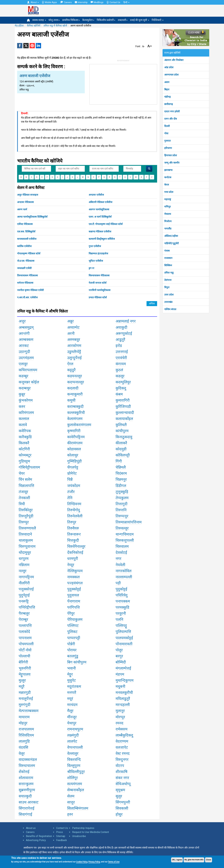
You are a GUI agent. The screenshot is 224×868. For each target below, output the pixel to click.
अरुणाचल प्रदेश (171, 75)
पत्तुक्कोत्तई (26, 589)
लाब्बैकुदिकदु (124, 735)
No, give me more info (194, 860)
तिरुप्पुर (24, 522)
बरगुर (119, 656)
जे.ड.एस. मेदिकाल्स (26, 261)
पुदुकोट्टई (121, 589)
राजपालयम (26, 729)
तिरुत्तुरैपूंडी (26, 516)
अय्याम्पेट (73, 327)
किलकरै (24, 443)
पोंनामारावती (124, 644)
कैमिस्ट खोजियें (34, 26)
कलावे (23, 425)
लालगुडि (24, 741)
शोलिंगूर (72, 778)
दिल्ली (167, 126)
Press (59, 832)
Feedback (62, 840)
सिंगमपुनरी (123, 802)
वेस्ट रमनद (123, 754)
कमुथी (71, 400)
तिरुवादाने (25, 534)
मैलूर (70, 711)
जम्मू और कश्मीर (172, 163)
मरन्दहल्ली (123, 705)
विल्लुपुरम (74, 766)
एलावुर (23, 364)
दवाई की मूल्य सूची (140, 20)
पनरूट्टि (24, 601)
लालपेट (72, 741)
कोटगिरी (24, 449)
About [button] (33, 2)
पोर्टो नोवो (25, 650)
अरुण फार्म (22, 209)
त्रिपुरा (167, 287)
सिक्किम (168, 265)
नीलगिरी (24, 583)
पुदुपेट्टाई (24, 595)
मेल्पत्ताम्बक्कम (29, 711)
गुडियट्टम (24, 461)
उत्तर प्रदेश (169, 295)
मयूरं (70, 699)
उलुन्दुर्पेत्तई (74, 358)
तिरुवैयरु (73, 528)
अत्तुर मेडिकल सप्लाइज (28, 195)
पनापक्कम (123, 601)
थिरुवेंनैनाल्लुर (76, 546)
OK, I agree (177, 860)
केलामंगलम (75, 419)
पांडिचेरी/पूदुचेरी (171, 243)
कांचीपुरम (122, 431)
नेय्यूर (71, 565)
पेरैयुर (71, 613)
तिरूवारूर (74, 534)
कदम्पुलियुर (123, 382)
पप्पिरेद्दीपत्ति (27, 607)
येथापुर (72, 723)
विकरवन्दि (74, 760)
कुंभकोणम (26, 400)
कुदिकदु (121, 388)
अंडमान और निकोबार (174, 60)
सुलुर (119, 796)
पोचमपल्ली (26, 644)
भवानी (71, 668)
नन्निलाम (24, 565)
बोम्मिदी (121, 662)
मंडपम (120, 674)
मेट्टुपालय (25, 674)
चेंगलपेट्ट (73, 467)
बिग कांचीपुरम (77, 662)
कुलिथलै (121, 425)
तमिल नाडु (169, 273)
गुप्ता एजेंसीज (95, 246)
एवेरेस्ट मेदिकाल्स (25, 224)
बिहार (167, 89)
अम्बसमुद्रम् (26, 327)
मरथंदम (72, 705)
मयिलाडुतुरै (123, 699)
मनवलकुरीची (124, 693)
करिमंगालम (26, 413)
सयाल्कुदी (25, 796)
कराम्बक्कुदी (75, 407)
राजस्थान (168, 258)
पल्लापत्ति (25, 626)
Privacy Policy (94, 862)
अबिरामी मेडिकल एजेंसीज (100, 202)
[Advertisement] (123, 84)
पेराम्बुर (23, 620)
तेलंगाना (168, 280)
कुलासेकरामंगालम (79, 425)
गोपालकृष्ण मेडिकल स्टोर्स (29, 254)
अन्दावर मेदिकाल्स (25, 202)
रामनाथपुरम (75, 729)
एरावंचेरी (121, 358)
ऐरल (70, 364)
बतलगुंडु (73, 656)
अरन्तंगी (24, 334)
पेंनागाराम (74, 601)
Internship (81, 2)
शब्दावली (123, 20)
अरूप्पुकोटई (124, 334)
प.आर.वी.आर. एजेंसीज (27, 297)
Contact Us (113, 2)
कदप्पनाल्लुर (76, 382)
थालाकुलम (26, 540)
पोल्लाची (24, 656)
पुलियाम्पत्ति (123, 632)
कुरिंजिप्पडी (123, 407)
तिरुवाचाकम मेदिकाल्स (27, 275)
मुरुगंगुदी (24, 705)
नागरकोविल (124, 571)
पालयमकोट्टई (124, 638)
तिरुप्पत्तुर (122, 516)
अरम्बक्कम (26, 340)
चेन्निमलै (121, 467)
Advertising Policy (36, 840)
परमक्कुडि (122, 607)
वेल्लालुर (73, 754)
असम (167, 82)
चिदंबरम (121, 473)
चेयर (22, 473)
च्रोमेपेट (72, 473)
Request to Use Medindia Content (91, 832)
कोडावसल (74, 449)
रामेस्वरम (121, 729)
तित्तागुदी (121, 504)
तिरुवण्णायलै (27, 528)
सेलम (71, 796)
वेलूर (22, 754)
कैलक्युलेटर (88, 20)
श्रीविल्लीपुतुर (76, 772)
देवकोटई (121, 553)
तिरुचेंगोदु (74, 510)
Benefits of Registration (39, 836)
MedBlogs (97, 2)
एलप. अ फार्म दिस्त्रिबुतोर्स (100, 217)
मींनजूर (72, 717)
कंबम (119, 394)
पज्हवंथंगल (75, 583)
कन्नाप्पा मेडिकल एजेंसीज (100, 232)
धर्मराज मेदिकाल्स (25, 283)
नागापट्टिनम (26, 577)
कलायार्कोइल (124, 419)
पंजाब (167, 251)
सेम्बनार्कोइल (76, 790)
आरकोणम (74, 346)
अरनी (71, 334)
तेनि (70, 498)
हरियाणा (168, 148)
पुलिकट (72, 632)
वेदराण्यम (122, 741)
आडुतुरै (120, 340)
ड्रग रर (91, 268)
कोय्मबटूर (25, 455)
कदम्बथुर (25, 388)
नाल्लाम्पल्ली (124, 577)
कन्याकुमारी (75, 394)
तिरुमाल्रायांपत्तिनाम (129, 522)
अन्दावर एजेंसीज (96, 195)
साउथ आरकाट (29, 802)
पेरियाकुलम (75, 620)
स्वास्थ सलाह (39, 20)
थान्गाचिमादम (125, 534)
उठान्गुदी (24, 352)
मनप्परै (72, 693)
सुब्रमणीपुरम (27, 790)
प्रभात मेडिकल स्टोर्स (98, 297)
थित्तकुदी (73, 540)
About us (31, 828)
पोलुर (119, 650)
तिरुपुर (72, 522)
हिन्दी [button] (126, 2)
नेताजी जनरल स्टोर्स (98, 283)
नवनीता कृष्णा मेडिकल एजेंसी (30, 290)
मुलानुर (120, 711)
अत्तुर (22, 321)
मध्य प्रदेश (169, 192)
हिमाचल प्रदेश (171, 155)
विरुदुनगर (122, 760)
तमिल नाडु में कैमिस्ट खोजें (55, 26)
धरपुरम (24, 559)
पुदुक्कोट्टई (74, 589)
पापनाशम (25, 638)
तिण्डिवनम (74, 504)
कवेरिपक (25, 431)
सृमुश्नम (120, 790)
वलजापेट (122, 747)
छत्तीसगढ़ (169, 104)
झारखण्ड (168, 170)
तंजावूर (23, 492)
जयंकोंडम (74, 486)
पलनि (119, 620)
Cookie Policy (82, 862)
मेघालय (168, 214)
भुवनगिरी (25, 668)
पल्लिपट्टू (121, 626)
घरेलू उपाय (54, 20)
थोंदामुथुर (25, 553)
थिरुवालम (122, 546)
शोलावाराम (26, 778)
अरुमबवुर (74, 340)
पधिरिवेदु (122, 595)
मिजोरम (168, 221)
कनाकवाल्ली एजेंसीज (27, 239)
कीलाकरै (121, 443)
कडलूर (120, 376)
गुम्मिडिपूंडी (74, 461)
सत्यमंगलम (75, 784)
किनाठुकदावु (124, 437)
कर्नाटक (168, 177)
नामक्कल (73, 577)
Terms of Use (114, 862)
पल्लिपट (73, 626)
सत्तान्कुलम (26, 784)
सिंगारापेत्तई (27, 808)
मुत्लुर (22, 680)
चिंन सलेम (25, 479)
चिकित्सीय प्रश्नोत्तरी (106, 20)
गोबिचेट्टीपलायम (29, 467)
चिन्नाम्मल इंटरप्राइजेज (98, 254)
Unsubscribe (79, 836)
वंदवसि (23, 747)
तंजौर (71, 492)
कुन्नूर (22, 394)
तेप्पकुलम (122, 498)
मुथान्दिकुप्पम (125, 680)
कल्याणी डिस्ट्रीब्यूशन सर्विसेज (102, 239)
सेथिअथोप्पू (123, 784)
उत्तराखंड (168, 302)
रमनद (119, 723)
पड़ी (118, 583)
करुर (22, 407)
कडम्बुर (23, 376)
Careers (66, 2)
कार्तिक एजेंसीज (24, 246)
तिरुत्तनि (121, 510)
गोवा (166, 133)
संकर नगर (122, 778)
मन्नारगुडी (25, 693)
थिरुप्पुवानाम (27, 546)
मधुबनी (120, 687)
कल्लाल (24, 419)
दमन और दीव (171, 119)
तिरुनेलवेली (75, 516)
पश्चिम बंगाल (170, 309)
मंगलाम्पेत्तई (123, 668)
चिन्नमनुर (121, 479)
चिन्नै (70, 479)
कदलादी (73, 388)
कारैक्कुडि (25, 437)
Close (209, 860)
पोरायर (72, 650)
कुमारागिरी (123, 400)
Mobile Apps (49, 2)
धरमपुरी (73, 559)
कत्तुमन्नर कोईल (29, 382)
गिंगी (119, 461)
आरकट (24, 346)
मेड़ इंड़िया (19, 26)
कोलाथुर (73, 455)
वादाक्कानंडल (28, 760)
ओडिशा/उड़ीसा (171, 236)
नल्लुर (23, 571)
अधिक (152, 304)
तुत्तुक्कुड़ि (122, 492)
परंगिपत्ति (73, 607)
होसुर (119, 814)
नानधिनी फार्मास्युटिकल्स (100, 290)
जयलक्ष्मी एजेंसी (24, 268)
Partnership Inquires (83, 828)
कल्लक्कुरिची (76, 413)
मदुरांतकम (74, 687)
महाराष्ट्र (168, 199)
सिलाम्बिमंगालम (78, 808)
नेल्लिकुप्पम (75, 571)
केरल (167, 185)
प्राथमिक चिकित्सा (71, 20)
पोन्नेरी (71, 644)
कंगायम (121, 364)
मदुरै (22, 687)
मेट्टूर (70, 674)
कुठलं (119, 370)
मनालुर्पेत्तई (26, 699)
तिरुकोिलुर (26, 510)
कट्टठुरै (71, 370)
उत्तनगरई (122, 352)
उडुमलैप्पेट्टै (74, 352)
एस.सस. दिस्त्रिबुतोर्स (26, 232)
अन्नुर (70, 321)
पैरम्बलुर (24, 613)
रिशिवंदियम (26, 735)
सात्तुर (71, 802)
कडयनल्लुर (75, 376)
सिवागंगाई (25, 814)
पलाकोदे (24, 632)
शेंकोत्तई (24, 772)
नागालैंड (168, 229)
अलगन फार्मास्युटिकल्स (99, 209)
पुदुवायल (73, 595)
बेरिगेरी (23, 662)
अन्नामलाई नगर (126, 321)
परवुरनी (121, 613)
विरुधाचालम (27, 766)
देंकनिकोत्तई (75, 553)
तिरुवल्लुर (122, 528)
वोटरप (120, 766)
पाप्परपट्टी (74, 638)
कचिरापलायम (28, 370)
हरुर (70, 814)
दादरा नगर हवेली (172, 111)
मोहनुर (23, 723)
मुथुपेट (71, 680)
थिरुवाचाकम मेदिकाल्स (99, 275)
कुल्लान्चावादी (125, 413)
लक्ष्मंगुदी (73, 735)
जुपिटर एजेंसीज (96, 261)
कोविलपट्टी (123, 455)
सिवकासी (122, 808)
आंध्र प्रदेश (169, 67)
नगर (118, 559)
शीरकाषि (121, 772)
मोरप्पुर (120, 717)
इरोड (119, 346)
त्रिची (22, 504)
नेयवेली (120, 565)
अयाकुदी (121, 327)
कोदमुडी (121, 449)
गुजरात (167, 141)
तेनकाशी (24, 498)
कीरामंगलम (75, 443)
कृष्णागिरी (74, 431)
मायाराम (24, 717)
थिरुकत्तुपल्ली (125, 540)
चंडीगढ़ (167, 97)
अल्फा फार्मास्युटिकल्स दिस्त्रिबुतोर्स (32, 217)
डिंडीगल (121, 486)
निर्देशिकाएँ (158, 20)
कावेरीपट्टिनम (76, 437)
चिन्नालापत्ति (26, 486)
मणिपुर (168, 207)
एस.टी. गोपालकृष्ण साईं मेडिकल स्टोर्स (106, 224)
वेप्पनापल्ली (75, 747)
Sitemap (61, 836)
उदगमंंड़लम (26, 358)
